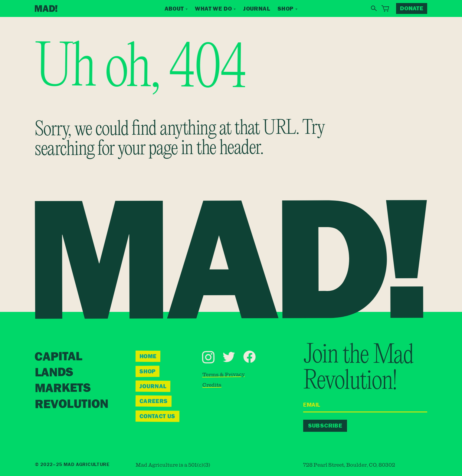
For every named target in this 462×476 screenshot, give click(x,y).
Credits (212, 385)
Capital (58, 357)
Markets (63, 388)
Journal (257, 8)
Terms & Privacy (224, 374)
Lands (54, 373)
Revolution (72, 404)
